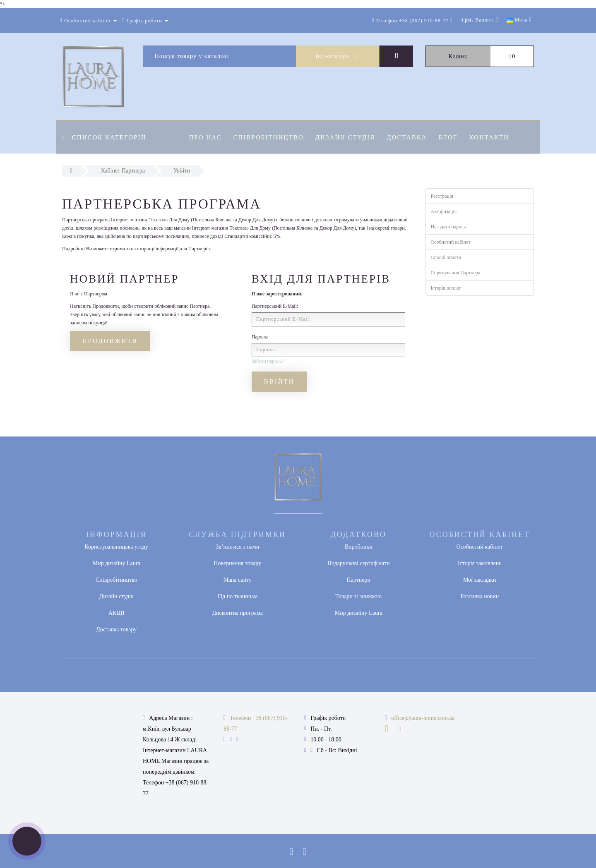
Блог (453, 137)
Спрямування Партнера (456, 273)
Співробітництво (269, 137)
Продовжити (110, 341)
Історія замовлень (480, 563)
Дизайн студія (348, 137)
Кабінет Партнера (123, 171)
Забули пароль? (268, 361)
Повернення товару (237, 563)
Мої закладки (480, 580)
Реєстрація (442, 196)
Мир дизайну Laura (117, 563)
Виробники (359, 547)
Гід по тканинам (237, 596)
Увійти (182, 171)
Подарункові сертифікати (358, 563)
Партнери (359, 580)
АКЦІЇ (117, 613)
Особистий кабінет (451, 242)
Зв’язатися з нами (237, 547)
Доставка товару (116, 629)
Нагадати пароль (448, 227)
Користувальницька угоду (116, 547)
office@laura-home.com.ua (423, 718)
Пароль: (260, 337)
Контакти (495, 137)
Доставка (410, 137)
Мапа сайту (237, 580)
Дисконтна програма (237, 613)
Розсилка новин (479, 596)
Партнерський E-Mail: (275, 306)
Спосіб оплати (446, 257)
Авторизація (444, 211)
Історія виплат (446, 288)
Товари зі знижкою (358, 596)
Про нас (205, 137)
